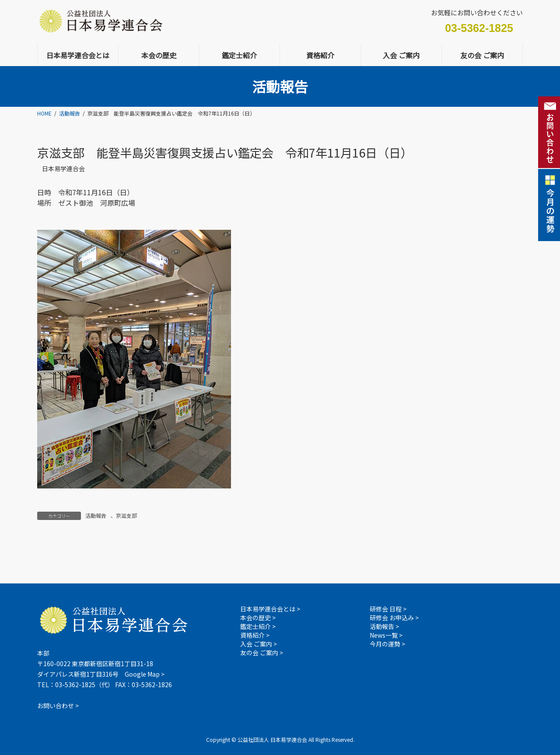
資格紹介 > (255, 635)
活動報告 (96, 515)
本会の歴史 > (258, 618)
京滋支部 (126, 515)
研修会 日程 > (388, 609)
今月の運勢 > (387, 644)
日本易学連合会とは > (270, 609)
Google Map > (145, 674)
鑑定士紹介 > (258, 626)
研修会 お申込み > (394, 618)
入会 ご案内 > (259, 644)
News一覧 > (386, 635)
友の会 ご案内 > (262, 653)
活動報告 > (384, 626)
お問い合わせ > (58, 706)
